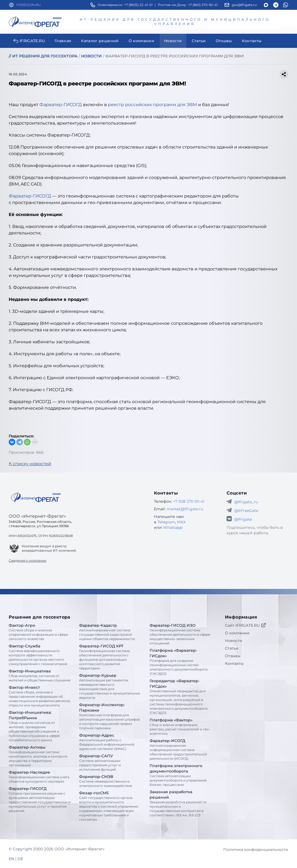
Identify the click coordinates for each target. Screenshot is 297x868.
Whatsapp (173, 527)
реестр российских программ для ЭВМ (152, 105)
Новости (234, 641)
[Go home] (36, 497)
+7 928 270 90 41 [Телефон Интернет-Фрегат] (189, 501)
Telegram (166, 522)
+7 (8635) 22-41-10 (138, 5)
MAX (181, 522)
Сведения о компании (27, 560)
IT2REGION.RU (29, 5)
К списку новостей (30, 464)
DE (20, 859)
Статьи (232, 648)
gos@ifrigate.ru (244, 5)
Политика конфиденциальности (256, 850)
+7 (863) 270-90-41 (203, 5)
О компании (237, 633)
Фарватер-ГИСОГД (61, 105)
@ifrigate (243, 519)
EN (11, 859)
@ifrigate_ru (246, 502)
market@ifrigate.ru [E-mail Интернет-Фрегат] (185, 509)
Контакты (234, 663)
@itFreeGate (246, 511)
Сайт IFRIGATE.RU (246, 625)
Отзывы (233, 656)
